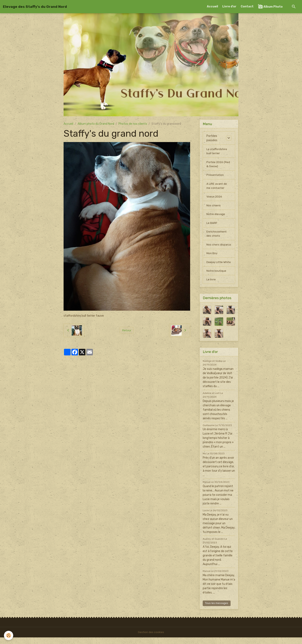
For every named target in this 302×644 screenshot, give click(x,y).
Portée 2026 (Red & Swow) (219, 165)
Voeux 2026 (215, 198)
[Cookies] (9, 635)
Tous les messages (217, 610)
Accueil (212, 6)
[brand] (35, 7)
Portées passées (212, 138)
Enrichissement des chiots (217, 235)
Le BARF (212, 224)
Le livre (211, 286)
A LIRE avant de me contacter (217, 187)
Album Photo (270, 6)
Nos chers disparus (219, 246)
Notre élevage (216, 215)
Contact (247, 6)
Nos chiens (214, 206)
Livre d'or (229, 6)
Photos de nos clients (133, 124)
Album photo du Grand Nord (96, 124)
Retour (127, 330)
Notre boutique (217, 277)
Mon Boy (212, 255)
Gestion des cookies (151, 639)
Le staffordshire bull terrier (217, 151)
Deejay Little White (215, 266)
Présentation (215, 176)
